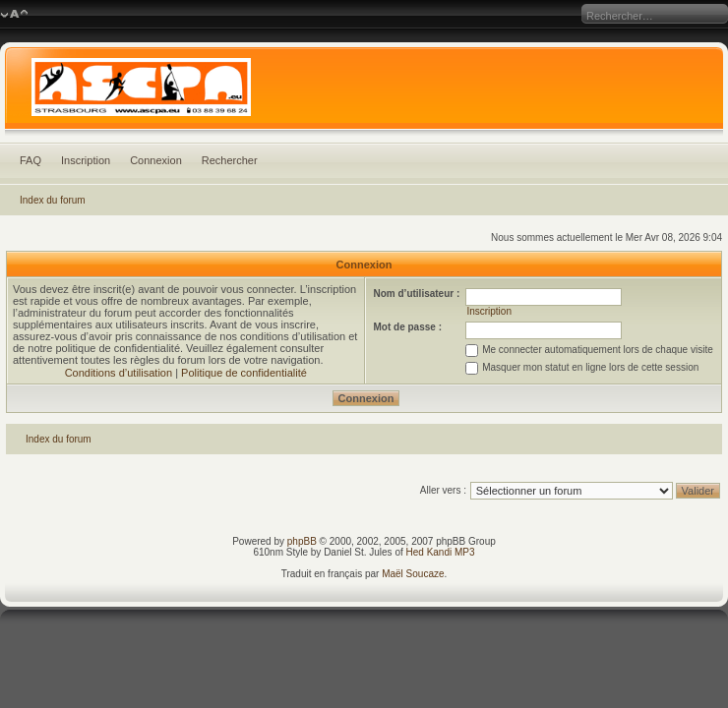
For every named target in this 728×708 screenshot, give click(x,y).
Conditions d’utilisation (119, 373)
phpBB (302, 541)
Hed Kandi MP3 (441, 552)
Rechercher (230, 160)
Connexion (156, 160)
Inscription (86, 160)
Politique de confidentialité (244, 373)
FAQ (30, 160)
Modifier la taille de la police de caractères (14, 15)
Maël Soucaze (413, 574)
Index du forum (53, 200)
